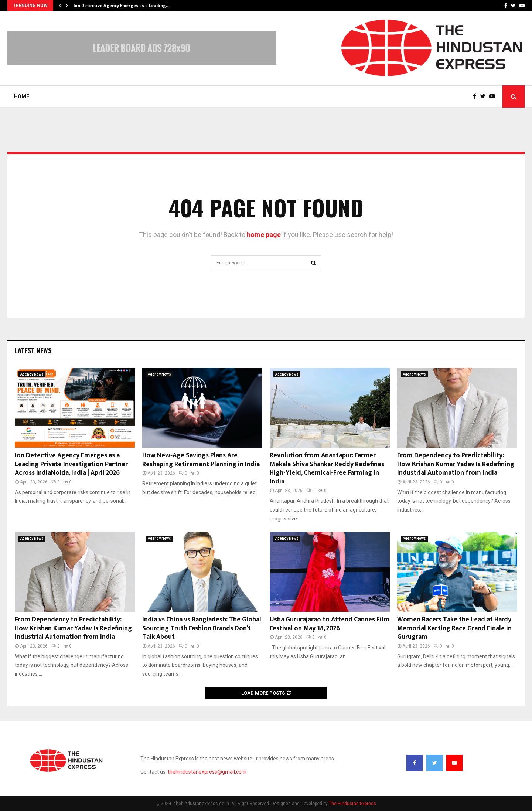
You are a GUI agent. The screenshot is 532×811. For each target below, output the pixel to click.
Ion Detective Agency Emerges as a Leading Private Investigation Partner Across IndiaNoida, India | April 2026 (71, 464)
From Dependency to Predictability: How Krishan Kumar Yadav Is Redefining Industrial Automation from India (456, 464)
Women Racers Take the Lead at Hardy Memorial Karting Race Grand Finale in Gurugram (454, 628)
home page (264, 235)
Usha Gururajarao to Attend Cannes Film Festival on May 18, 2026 (330, 624)
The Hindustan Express (352, 804)
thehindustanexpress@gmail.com (207, 772)
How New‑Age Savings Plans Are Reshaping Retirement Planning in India (201, 460)
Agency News (32, 374)
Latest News (33, 350)
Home (22, 96)
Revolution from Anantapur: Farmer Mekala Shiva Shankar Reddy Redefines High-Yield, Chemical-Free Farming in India (327, 468)
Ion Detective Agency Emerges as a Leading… (122, 6)
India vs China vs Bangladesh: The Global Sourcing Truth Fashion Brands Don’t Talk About (202, 628)
